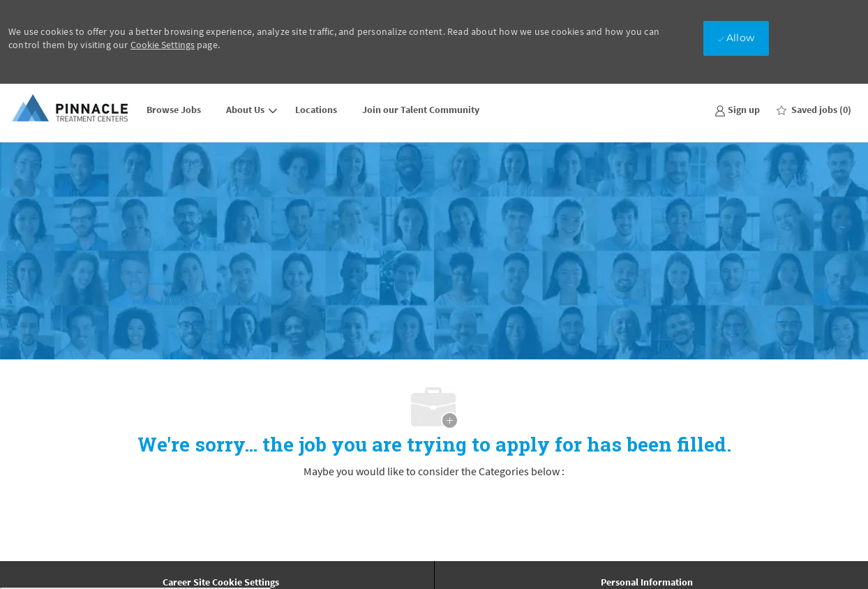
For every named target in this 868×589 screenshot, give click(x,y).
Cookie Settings (163, 45)
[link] (737, 109)
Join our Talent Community (421, 110)
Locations (316, 110)
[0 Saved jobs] (814, 110)
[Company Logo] (71, 109)
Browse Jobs (174, 110)
